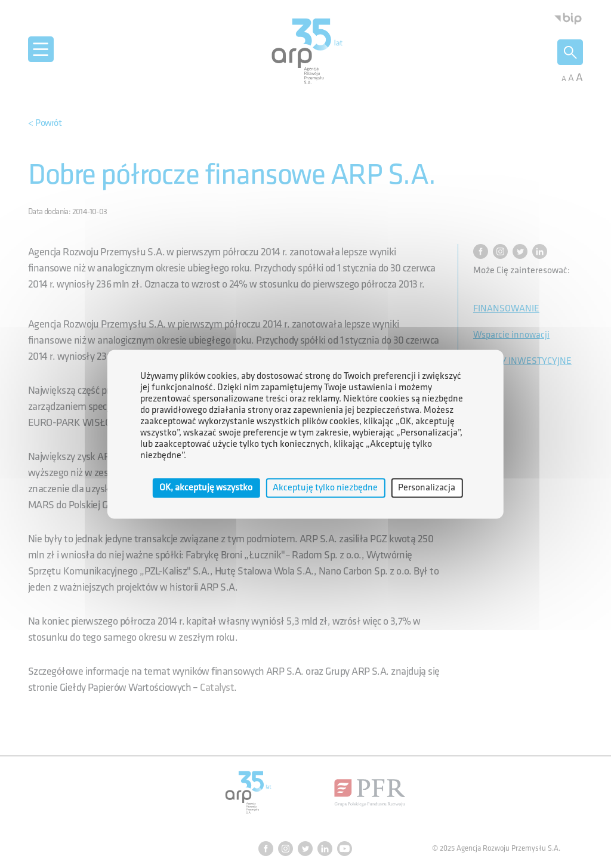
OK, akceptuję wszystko (206, 488)
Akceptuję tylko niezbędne (325, 488)
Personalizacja (427, 488)
